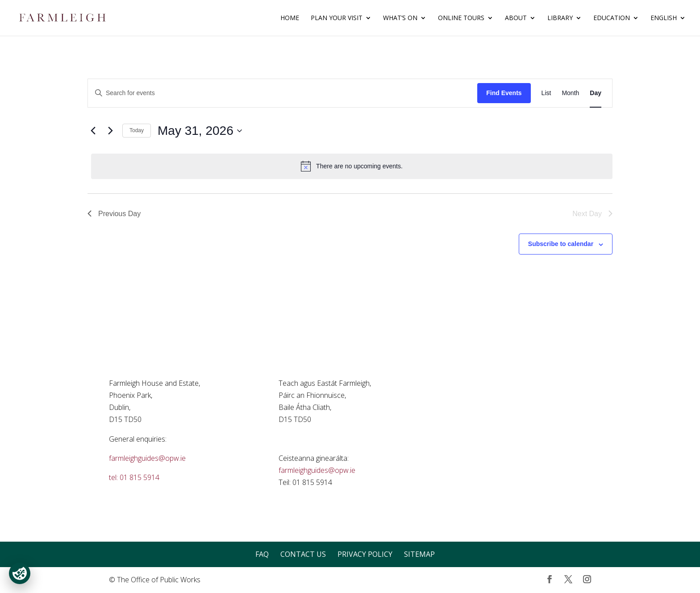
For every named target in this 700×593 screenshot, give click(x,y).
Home (290, 18)
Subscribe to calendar (561, 244)
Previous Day (114, 214)
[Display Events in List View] (546, 93)
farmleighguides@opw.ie (147, 458)
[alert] (352, 166)
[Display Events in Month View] (570, 93)
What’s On (400, 18)
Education (612, 18)
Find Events (504, 93)
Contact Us (303, 554)
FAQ (262, 554)
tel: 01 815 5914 (134, 477)
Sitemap (419, 554)
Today (137, 130)
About (516, 18)
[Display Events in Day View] (596, 93)
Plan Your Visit (337, 18)
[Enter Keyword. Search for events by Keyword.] (283, 93)
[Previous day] (93, 131)
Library (560, 18)
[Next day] (110, 131)
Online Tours (461, 18)
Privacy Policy (365, 554)
